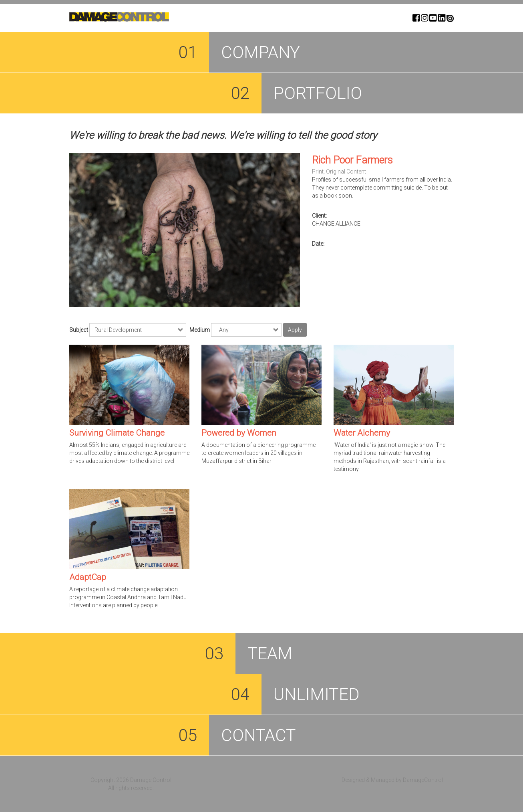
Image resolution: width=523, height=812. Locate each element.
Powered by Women (239, 433)
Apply (295, 330)
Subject (79, 330)
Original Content (346, 172)
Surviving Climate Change (117, 433)
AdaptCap (88, 577)
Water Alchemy (362, 433)
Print (318, 172)
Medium (200, 330)
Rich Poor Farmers (352, 160)
